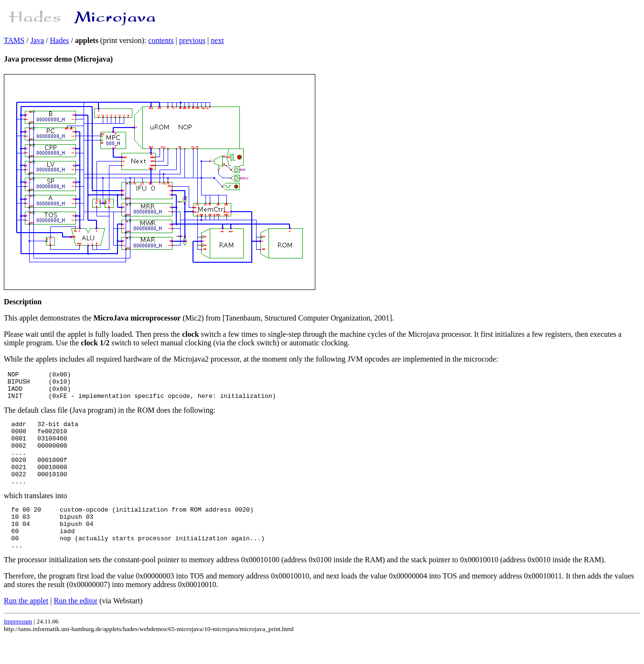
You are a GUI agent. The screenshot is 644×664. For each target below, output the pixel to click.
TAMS (14, 40)
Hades (60, 40)
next (217, 40)
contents (161, 40)
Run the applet (26, 628)
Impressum (18, 648)
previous (192, 40)
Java (37, 40)
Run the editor (76, 628)
